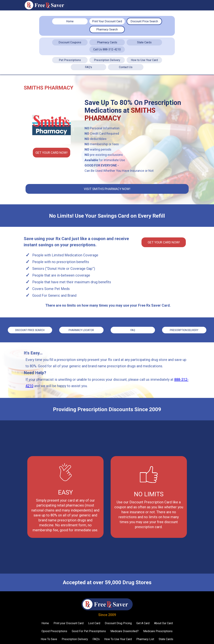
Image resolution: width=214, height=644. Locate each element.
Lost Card (94, 623)
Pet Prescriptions (70, 60)
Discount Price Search (144, 21)
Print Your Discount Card (107, 21)
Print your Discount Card (69, 623)
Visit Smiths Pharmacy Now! (107, 189)
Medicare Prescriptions (158, 631)
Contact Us (126, 67)
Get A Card (143, 623)
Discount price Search (30, 330)
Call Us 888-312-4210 (107, 49)
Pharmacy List (145, 639)
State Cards (144, 42)
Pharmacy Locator (81, 330)
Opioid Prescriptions (54, 631)
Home (70, 21)
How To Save (49, 639)
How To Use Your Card (118, 639)
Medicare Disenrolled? (125, 631)
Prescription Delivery (107, 60)
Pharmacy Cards (107, 42)
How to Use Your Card (144, 60)
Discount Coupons (70, 42)
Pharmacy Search (107, 29)
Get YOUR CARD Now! (52, 153)
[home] (46, 5)
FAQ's (88, 67)
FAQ (133, 330)
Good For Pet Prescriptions (89, 631)
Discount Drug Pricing (118, 623)
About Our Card (163, 623)
